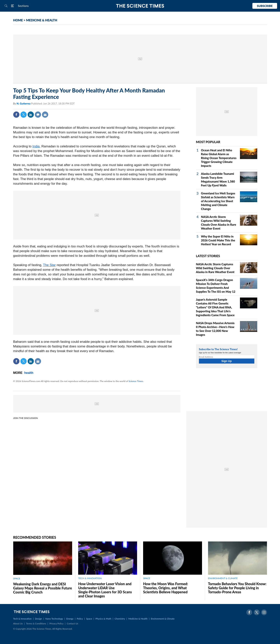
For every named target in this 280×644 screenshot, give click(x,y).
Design (38, 619)
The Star (49, 265)
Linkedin (31, 115)
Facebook (16, 115)
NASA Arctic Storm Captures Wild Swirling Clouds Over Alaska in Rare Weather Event (215, 268)
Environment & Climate (163, 619)
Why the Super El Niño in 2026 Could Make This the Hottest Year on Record (218, 240)
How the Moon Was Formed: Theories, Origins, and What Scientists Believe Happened (166, 588)
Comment (38, 115)
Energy (70, 619)
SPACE (17, 578)
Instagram (264, 612)
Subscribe (265, 6)
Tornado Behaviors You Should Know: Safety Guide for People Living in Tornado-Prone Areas (237, 588)
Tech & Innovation (22, 619)
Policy (80, 619)
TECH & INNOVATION (90, 578)
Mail (45, 115)
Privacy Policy (56, 624)
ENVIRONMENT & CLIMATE (223, 578)
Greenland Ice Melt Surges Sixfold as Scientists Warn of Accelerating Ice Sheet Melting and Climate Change (218, 201)
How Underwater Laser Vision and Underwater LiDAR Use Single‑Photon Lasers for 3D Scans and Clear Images (105, 590)
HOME (18, 20)
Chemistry (120, 619)
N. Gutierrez (24, 104)
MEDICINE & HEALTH (42, 20)
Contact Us (73, 624)
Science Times (136, 381)
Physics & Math (103, 619)
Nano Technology (54, 619)
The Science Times (140, 6)
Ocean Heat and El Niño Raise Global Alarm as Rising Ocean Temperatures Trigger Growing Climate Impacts (219, 158)
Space (89, 619)
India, (37, 146)
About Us (18, 624)
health (29, 373)
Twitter (24, 115)
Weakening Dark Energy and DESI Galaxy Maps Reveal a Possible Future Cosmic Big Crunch (43, 588)
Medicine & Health (138, 619)
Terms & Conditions (36, 624)
